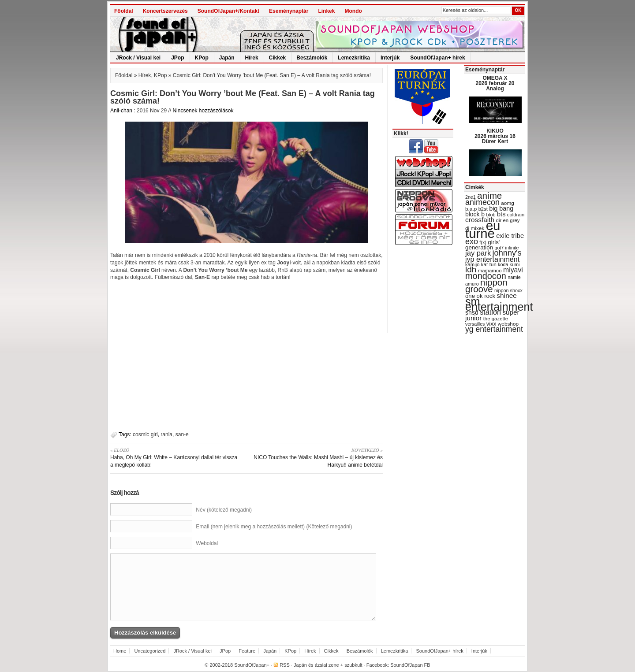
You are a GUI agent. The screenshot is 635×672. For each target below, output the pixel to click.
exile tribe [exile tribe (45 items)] (510, 236)
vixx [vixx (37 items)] (491, 324)
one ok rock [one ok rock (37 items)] (480, 296)
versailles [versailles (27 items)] (475, 324)
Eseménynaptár (289, 11)
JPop (177, 58)
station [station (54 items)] (490, 312)
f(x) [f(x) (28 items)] (483, 242)
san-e (182, 434)
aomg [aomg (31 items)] (508, 203)
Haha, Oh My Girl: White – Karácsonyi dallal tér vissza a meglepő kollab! (175, 457)
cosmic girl (145, 434)
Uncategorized (150, 651)
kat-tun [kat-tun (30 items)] (489, 264)
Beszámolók (312, 58)
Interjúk (390, 58)
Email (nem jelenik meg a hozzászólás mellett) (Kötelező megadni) (274, 527)
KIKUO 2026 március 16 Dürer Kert (495, 136)
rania (166, 434)
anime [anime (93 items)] (489, 195)
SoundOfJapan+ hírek (437, 58)
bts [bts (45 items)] (501, 214)
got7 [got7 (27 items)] (499, 248)
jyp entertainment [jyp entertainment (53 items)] (492, 259)
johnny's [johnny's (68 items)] (507, 253)
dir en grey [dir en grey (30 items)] (508, 220)
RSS (285, 665)
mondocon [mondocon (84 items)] (486, 276)
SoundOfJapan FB (410, 665)
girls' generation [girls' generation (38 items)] (482, 245)
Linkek (326, 11)
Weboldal (207, 543)
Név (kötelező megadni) (224, 510)
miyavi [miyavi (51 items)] (513, 270)
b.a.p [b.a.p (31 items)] (471, 209)
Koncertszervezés (165, 11)
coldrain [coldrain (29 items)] (516, 215)
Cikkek (278, 58)
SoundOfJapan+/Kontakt (228, 11)
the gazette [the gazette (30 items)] (496, 319)
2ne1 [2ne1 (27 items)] (471, 197)
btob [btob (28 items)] (491, 215)
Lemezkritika (354, 58)
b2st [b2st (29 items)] (483, 209)
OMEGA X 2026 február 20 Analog (495, 83)
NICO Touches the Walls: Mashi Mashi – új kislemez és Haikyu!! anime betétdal (318, 457)
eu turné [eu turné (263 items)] (483, 229)
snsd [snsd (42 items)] (472, 312)
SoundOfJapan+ (252, 665)
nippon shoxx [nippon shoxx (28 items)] (508, 290)
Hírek (252, 58)
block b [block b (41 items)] (475, 214)
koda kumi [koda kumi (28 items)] (509, 264)
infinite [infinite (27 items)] (512, 248)
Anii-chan (121, 111)
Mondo (353, 11)
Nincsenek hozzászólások (203, 111)
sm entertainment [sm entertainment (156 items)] (499, 304)
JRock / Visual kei (138, 58)
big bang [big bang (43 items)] (501, 208)
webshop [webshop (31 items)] (508, 324)
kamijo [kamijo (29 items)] (472, 264)
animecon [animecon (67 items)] (482, 202)
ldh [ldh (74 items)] (471, 269)
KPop (202, 58)
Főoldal (124, 11)
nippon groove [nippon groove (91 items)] (486, 286)
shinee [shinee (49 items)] (507, 295)
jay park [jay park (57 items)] (478, 253)
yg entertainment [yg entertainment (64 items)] (494, 329)
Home (120, 651)
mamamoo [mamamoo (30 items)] (490, 271)
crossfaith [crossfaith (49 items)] (480, 220)
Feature (247, 651)
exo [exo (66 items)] (472, 241)
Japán (227, 58)
